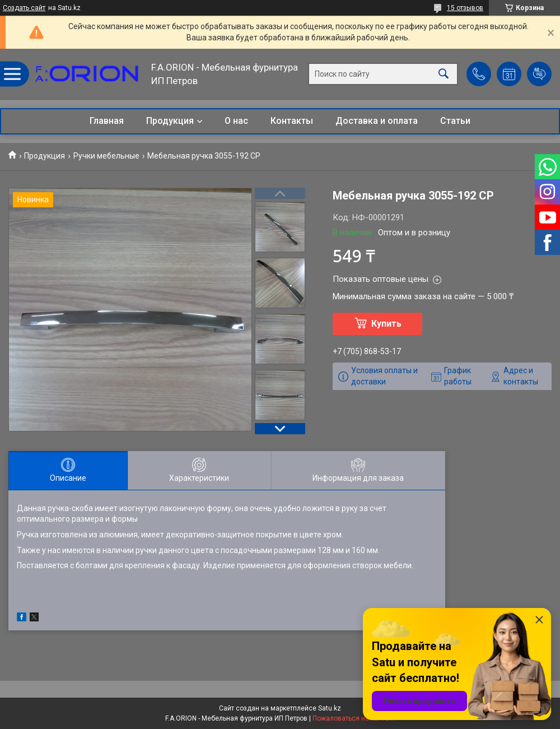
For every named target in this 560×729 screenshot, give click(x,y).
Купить (386, 324)
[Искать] (444, 74)
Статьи (455, 121)
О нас (236, 121)
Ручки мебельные (106, 156)
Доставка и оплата (377, 121)
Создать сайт (24, 8)
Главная (107, 121)
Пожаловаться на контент (354, 718)
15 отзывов (465, 8)
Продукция (170, 121)
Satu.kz (330, 708)
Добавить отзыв (539, 74)
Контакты (292, 121)
